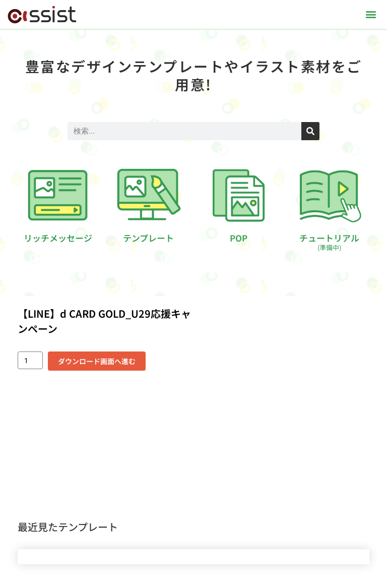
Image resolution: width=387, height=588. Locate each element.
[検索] (310, 131)
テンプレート (148, 238)
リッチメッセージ (58, 238)
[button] (371, 14)
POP (239, 238)
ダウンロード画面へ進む (97, 361)
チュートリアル (329, 242)
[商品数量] (30, 360)
